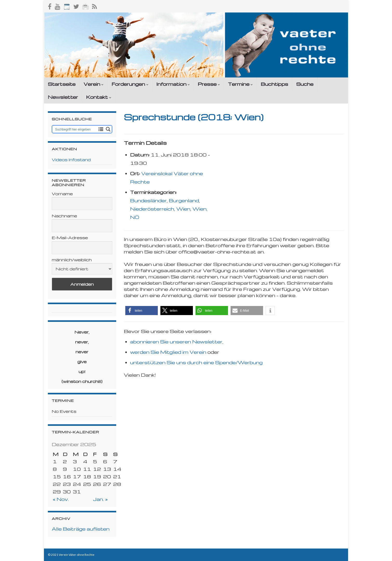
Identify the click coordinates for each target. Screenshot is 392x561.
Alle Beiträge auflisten (81, 529)
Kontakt (99, 97)
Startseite (62, 84)
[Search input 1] (75, 129)
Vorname (62, 194)
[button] (142, 311)
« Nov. (61, 499)
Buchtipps (274, 84)
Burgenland (184, 200)
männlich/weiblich (72, 260)
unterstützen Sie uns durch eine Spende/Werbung (197, 362)
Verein (93, 84)
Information (173, 84)
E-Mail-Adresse (70, 238)
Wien (183, 209)
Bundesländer (149, 200)
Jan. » (100, 499)
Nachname (64, 216)
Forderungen (130, 84)
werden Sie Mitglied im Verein (168, 352)
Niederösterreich (152, 209)
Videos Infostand (71, 160)
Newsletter (63, 97)
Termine (240, 84)
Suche (305, 84)
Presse (209, 84)
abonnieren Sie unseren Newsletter (176, 341)
